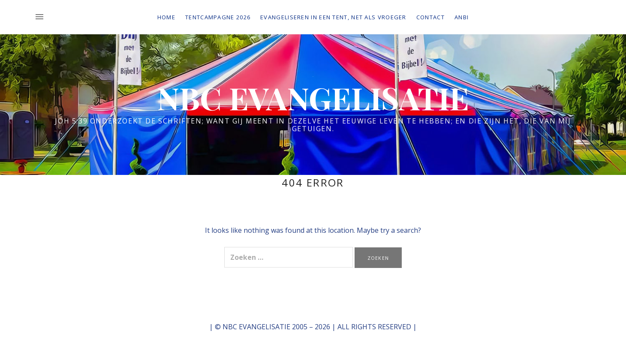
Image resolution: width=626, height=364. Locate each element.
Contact (430, 17)
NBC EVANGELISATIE (313, 97)
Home (166, 17)
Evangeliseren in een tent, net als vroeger (333, 17)
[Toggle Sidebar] (42, 17)
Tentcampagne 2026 (218, 17)
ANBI (462, 17)
